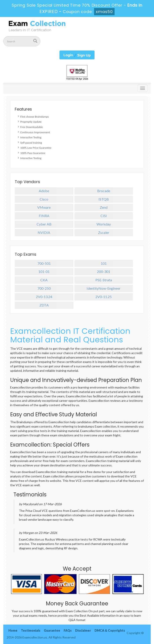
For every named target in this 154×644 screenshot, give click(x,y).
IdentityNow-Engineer (104, 288)
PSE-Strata (104, 280)
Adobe (44, 191)
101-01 (44, 271)
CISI (104, 216)
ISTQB (104, 199)
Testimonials (31, 630)
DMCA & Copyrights (110, 630)
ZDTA (44, 305)
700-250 (44, 288)
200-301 (104, 271)
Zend (104, 207)
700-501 (44, 263)
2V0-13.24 (44, 297)
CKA (44, 280)
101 (104, 263)
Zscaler (104, 232)
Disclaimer (83, 630)
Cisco (44, 199)
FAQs (68, 630)
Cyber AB (44, 224)
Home (13, 630)
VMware (44, 207)
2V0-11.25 (104, 297)
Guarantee (52, 630)
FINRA (44, 216)
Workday (104, 224)
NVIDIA (44, 232)
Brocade (104, 191)
